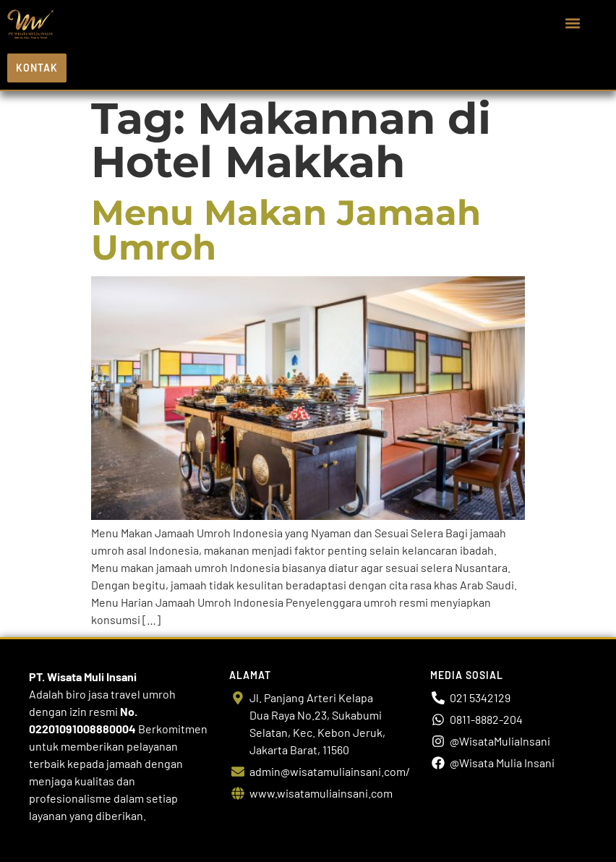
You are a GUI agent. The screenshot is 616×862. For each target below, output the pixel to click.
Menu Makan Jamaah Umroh (286, 230)
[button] (573, 24)
